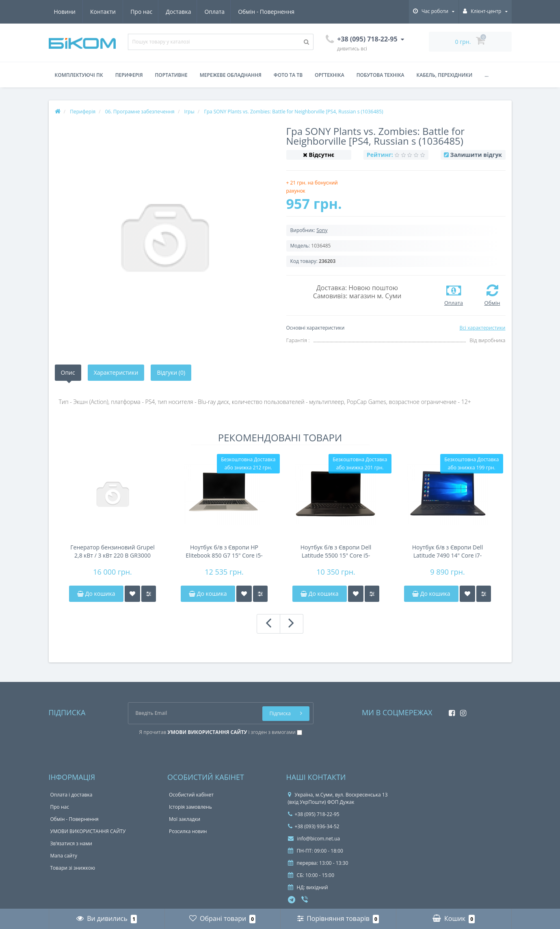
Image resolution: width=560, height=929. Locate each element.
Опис (68, 372)
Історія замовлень (190, 807)
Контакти (286, 12)
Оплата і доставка (71, 795)
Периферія (129, 75)
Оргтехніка (330, 75)
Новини (247, 12)
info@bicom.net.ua (314, 839)
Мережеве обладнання (231, 75)
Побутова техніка (381, 75)
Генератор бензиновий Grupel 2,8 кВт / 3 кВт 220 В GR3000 (112, 551)
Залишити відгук (476, 155)
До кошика (96, 594)
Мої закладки (185, 819)
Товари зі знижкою (73, 868)
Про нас (65, 12)
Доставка (103, 12)
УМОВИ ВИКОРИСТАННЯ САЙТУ (88, 831)
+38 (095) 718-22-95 (314, 814)
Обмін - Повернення (194, 12)
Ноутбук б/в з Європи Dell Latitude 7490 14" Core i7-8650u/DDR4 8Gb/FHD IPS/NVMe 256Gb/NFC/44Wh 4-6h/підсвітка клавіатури (447, 551)
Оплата (141, 12)
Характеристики (116, 372)
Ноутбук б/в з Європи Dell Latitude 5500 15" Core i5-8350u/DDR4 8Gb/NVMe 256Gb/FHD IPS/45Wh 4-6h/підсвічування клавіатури (336, 551)
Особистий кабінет (191, 795)
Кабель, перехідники (445, 75)
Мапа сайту (64, 856)
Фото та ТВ (288, 75)
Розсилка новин (188, 831)
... (486, 75)
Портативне (171, 75)
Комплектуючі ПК (79, 75)
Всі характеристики (482, 328)
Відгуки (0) (171, 372)
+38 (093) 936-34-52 (314, 826)
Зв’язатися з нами (71, 843)
